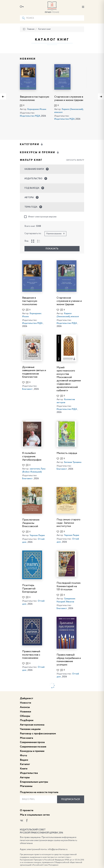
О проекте (27, 810)
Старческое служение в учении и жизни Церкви (69, 301)
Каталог (25, 764)
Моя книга (26, 738)
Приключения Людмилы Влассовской (31, 523)
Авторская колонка (32, 725)
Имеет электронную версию (40, 217)
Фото (23, 756)
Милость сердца (67, 453)
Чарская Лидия (37, 535)
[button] (52, 169)
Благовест (27, 389)
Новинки (25, 712)
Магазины (26, 786)
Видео (24, 760)
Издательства (29, 773)
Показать (52, 249)
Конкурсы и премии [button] (40, 152)
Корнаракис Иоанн (37, 109)
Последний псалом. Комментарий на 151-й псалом (69, 586)
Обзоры (25, 716)
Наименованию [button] (55, 234)
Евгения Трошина (73, 462)
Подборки (27, 720)
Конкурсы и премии (32, 751)
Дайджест (27, 698)
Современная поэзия (33, 747)
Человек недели (30, 729)
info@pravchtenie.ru (58, 849)
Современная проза (32, 742)
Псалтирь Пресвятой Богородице (30, 589)
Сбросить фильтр (75, 160)
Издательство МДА (30, 116)
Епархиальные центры (34, 782)
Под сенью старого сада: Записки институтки (68, 523)
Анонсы (25, 707)
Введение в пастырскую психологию (30, 301)
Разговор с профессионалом (38, 734)
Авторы (25, 777)
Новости (25, 703)
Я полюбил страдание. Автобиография (32, 456)
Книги (24, 769)
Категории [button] (32, 144)
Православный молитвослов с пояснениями (31, 655)
